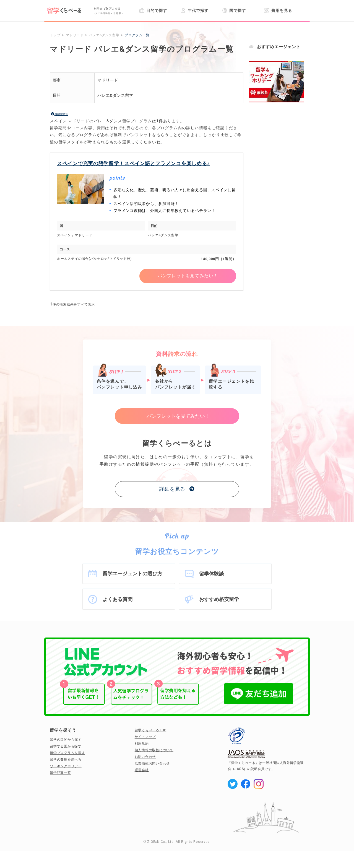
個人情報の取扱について (154, 750)
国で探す (234, 11)
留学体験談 (212, 574)
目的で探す (153, 11)
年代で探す (195, 11)
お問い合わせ (145, 757)
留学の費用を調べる (66, 760)
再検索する (61, 114)
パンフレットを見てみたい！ (188, 276)
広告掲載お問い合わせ (152, 763)
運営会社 (142, 770)
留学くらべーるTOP (151, 730)
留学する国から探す (66, 746)
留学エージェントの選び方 (132, 573)
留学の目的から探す (66, 740)
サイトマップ (145, 737)
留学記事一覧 (60, 773)
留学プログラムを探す (67, 753)
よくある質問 (118, 599)
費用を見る (278, 11)
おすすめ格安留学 (219, 599)
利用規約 (142, 743)
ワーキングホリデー (66, 766)
